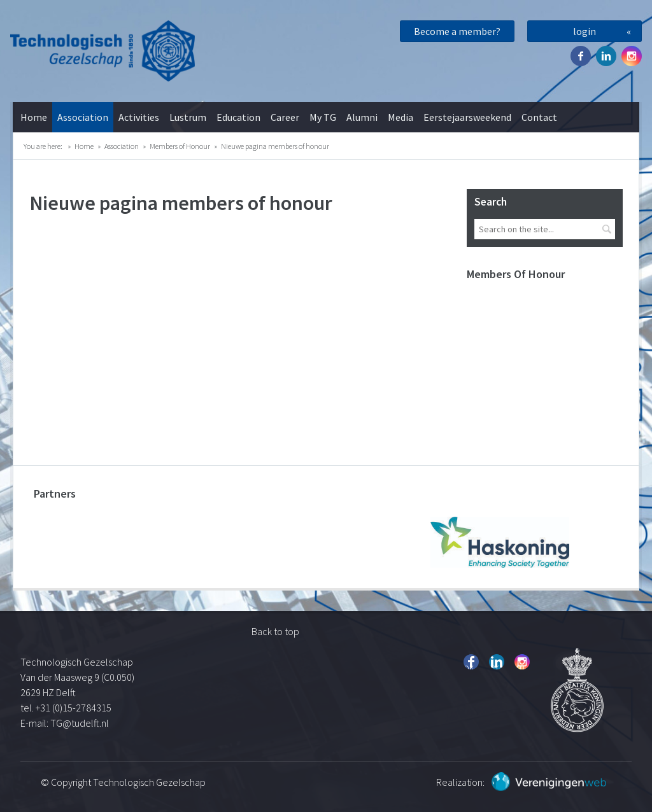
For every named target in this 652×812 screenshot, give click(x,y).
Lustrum (188, 117)
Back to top (275, 631)
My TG (323, 117)
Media (400, 117)
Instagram (632, 56)
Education (238, 117)
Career (285, 117)
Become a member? (457, 31)
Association (83, 117)
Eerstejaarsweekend (467, 117)
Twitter (606, 56)
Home (34, 117)
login (585, 31)
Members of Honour (180, 146)
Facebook (581, 56)
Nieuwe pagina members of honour (275, 146)
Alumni (362, 117)
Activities (139, 117)
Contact (539, 117)
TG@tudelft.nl (81, 723)
